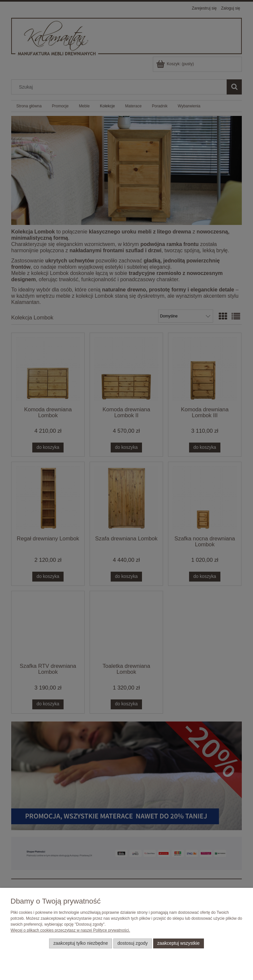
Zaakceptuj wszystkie (178, 943)
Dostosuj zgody (132, 943)
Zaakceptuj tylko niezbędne (81, 943)
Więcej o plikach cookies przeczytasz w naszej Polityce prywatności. (70, 930)
